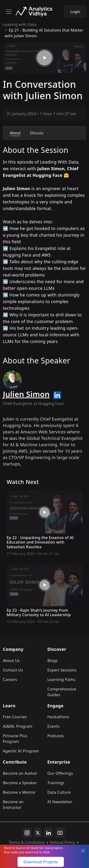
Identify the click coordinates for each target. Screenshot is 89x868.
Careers (10, 680)
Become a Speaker (20, 783)
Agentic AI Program (21, 751)
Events (54, 726)
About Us (11, 661)
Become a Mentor (19, 792)
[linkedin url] (57, 395)
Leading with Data (20, 24)
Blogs (53, 661)
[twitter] (38, 833)
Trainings (56, 783)
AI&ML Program (18, 726)
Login (75, 12)
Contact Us (13, 670)
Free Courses (15, 717)
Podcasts (56, 736)
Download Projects (41, 862)
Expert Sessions (62, 670)
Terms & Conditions (27, 842)
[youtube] (60, 833)
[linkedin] (48, 833)
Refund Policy (63, 842)
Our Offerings (60, 773)
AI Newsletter (60, 802)
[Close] (83, 851)
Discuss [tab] (37, 133)
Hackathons (58, 717)
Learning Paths (61, 680)
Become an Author (20, 773)
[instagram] (27, 833)
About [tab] (15, 133)
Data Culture (59, 792)
